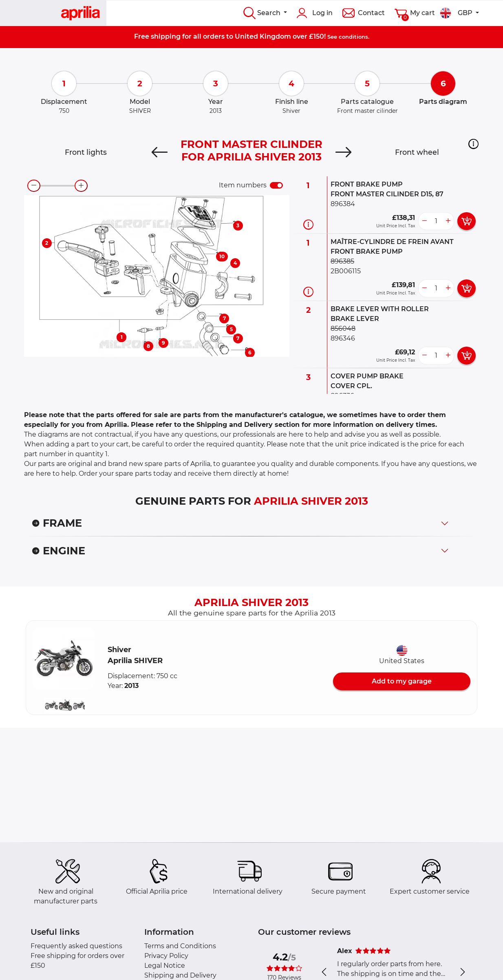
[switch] (276, 185)
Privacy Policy (166, 956)
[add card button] (467, 221)
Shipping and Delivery (180, 975)
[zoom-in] (81, 186)
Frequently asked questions (76, 946)
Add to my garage (402, 681)
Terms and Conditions (180, 946)
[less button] (424, 221)
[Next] (344, 152)
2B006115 (346, 271)
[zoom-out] (34, 186)
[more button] (448, 221)
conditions (353, 37)
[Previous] (159, 152)
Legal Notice (165, 966)
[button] (473, 144)
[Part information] (308, 224)
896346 (343, 338)
